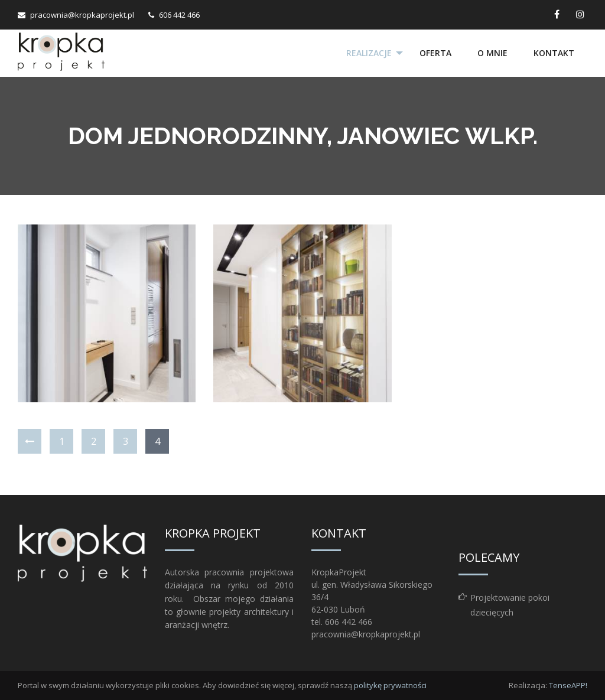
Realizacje (369, 53)
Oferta (435, 53)
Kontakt (554, 53)
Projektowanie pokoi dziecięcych (510, 605)
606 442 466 (179, 15)
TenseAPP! (568, 685)
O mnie (492, 53)
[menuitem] (370, 53)
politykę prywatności (390, 685)
